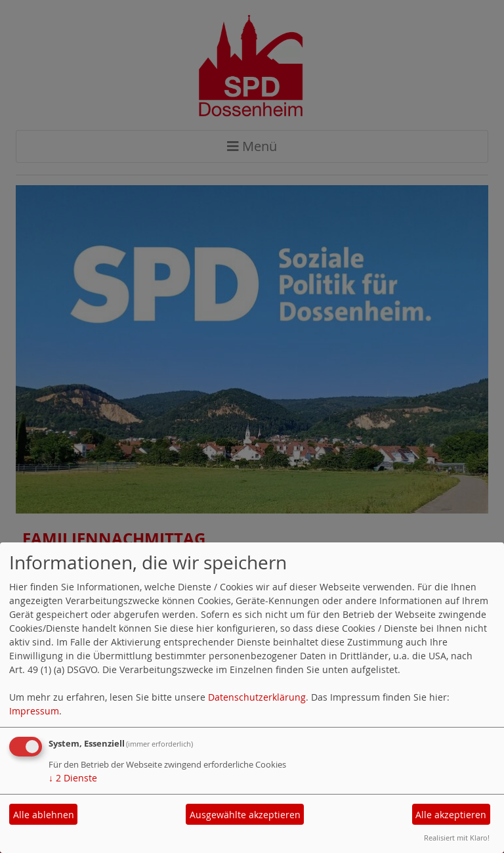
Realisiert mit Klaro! (457, 838)
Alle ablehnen (44, 815)
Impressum (34, 711)
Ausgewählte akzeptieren (245, 815)
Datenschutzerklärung (257, 697)
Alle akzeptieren (451, 815)
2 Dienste (73, 778)
